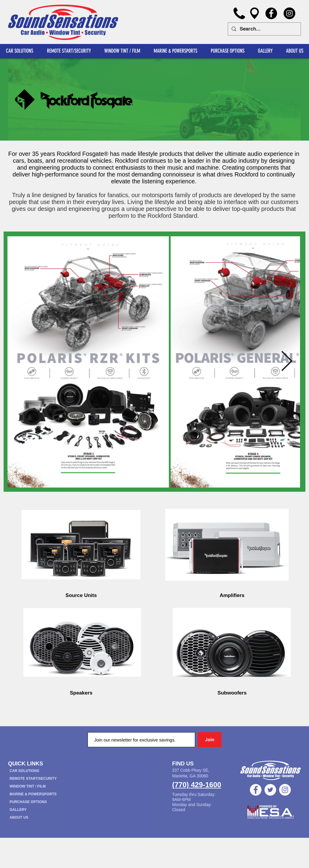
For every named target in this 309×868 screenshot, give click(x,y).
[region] (81, 546)
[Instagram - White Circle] (285, 790)
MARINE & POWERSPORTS (33, 794)
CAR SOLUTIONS (24, 771)
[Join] (209, 740)
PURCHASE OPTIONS (28, 802)
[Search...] (264, 29)
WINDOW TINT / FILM (28, 786)
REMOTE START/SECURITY (33, 779)
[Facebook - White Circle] (256, 790)
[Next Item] (287, 362)
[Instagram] (289, 13)
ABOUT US (19, 817)
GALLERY (18, 810)
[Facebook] (271, 13)
